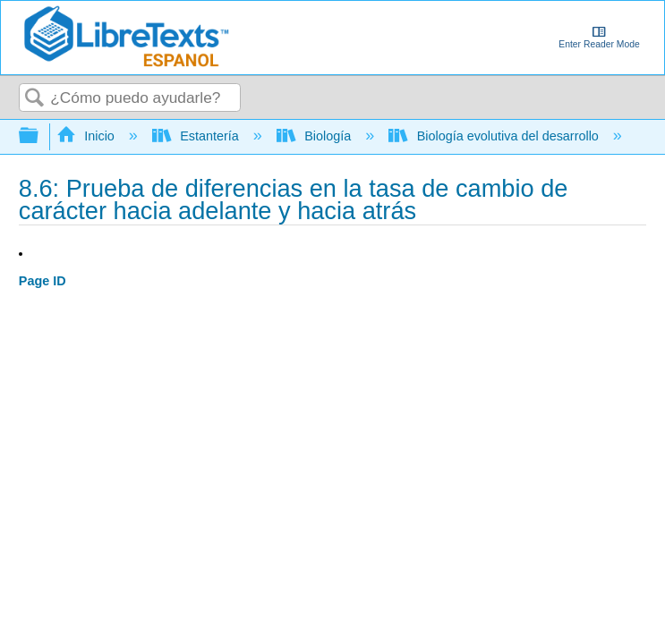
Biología (315, 136)
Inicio (87, 136)
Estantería (197, 136)
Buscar (35, 99)
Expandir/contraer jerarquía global (40, 136)
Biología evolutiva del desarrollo (495, 136)
